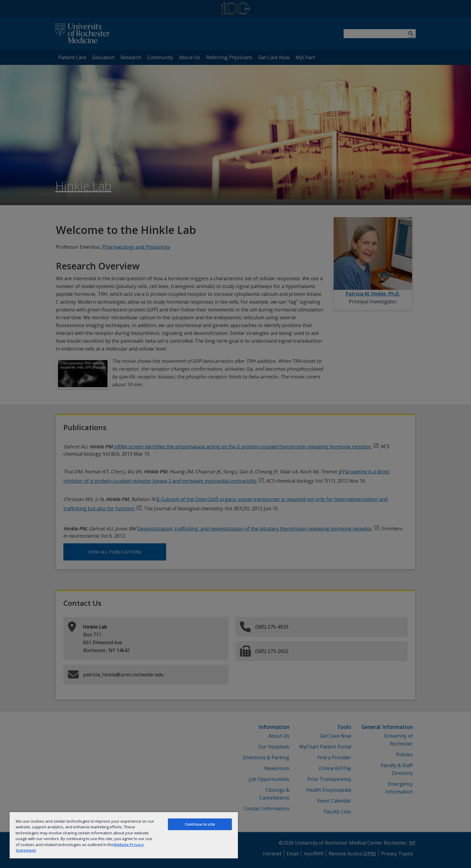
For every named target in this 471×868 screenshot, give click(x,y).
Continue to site (200, 824)
